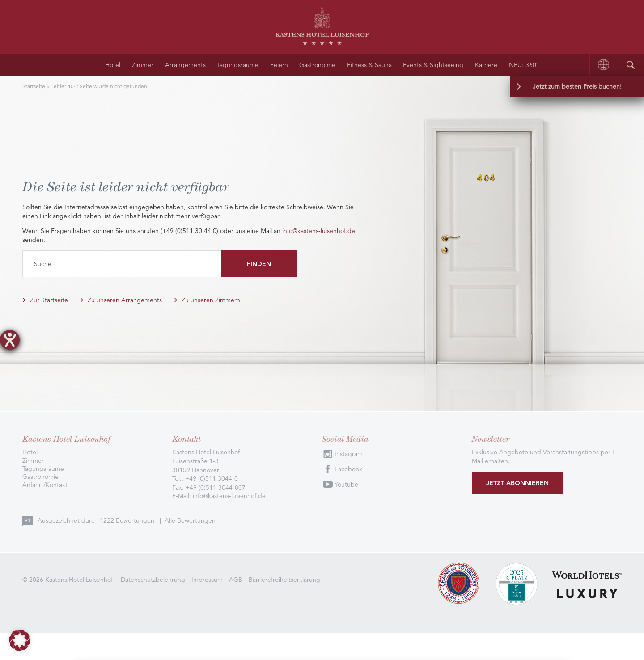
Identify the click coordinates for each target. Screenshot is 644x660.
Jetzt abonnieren (517, 483)
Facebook (348, 469)
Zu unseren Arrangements (125, 300)
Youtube (346, 484)
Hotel (113, 65)
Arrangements (185, 65)
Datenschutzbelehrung (153, 580)
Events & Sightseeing (433, 65)
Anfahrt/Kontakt (45, 485)
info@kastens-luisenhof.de (319, 231)
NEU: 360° (524, 65)
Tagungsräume (238, 65)
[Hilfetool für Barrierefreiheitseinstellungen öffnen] (10, 340)
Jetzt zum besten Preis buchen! (577, 86)
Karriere (486, 65)
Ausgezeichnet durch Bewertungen (97, 520)
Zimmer (143, 65)
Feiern (279, 65)
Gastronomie (317, 65)
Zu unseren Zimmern (211, 300)
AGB (236, 580)
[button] (20, 640)
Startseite (34, 86)
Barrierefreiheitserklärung (284, 580)
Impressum (207, 580)
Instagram (349, 454)
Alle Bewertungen (190, 520)
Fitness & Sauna (369, 65)
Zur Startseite (49, 300)
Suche (43, 264)
